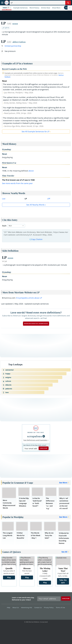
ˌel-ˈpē (6, 28)
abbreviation (19, 42)
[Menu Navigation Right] (70, 8)
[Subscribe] (66, 599)
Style (4, 226)
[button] (7, 8)
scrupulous (35, 436)
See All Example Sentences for (35, 132)
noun (15, 24)
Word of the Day (36, 432)
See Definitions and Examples (35, 440)
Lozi (4, 199)
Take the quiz (63, 581)
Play (9, 577)
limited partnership (13, 46)
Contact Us (39, 607)
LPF (49, 199)
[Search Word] (68, 3)
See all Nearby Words (35, 205)
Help (9, 607)
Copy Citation (36, 239)
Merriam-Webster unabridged (36, 324)
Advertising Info (27, 607)
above (31, 171)
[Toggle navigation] (2, 3)
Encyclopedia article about (29, 298)
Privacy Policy (49, 607)
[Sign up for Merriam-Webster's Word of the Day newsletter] (49, 599)
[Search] (40, 3)
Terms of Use (60, 607)
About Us (16, 607)
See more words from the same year (17, 183)
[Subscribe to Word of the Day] (31, 448)
